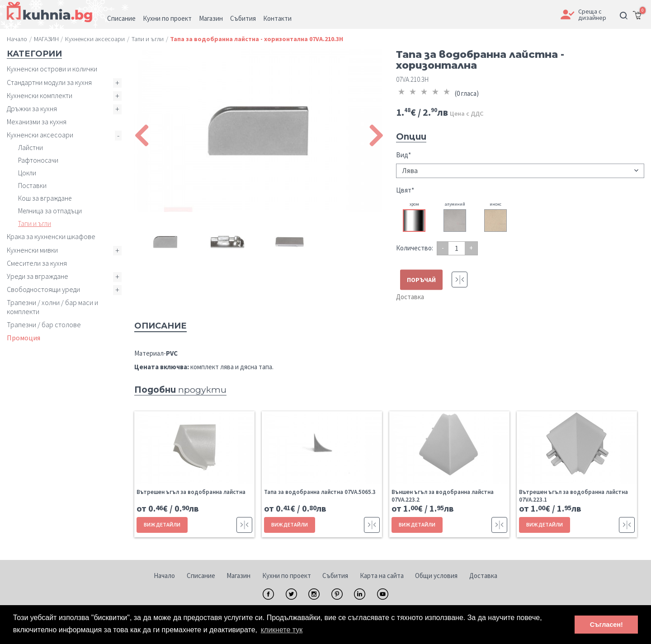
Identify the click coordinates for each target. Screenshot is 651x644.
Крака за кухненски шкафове (51, 236)
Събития (335, 576)
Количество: (415, 248)
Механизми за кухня (37, 122)
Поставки (32, 186)
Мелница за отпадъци (50, 211)
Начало (164, 576)
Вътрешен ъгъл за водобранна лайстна (191, 492)
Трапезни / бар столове (44, 324)
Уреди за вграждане (38, 276)
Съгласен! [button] (606, 625)
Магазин (238, 576)
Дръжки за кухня (32, 108)
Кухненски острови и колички (52, 69)
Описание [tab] (160, 326)
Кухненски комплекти (40, 95)
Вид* (403, 155)
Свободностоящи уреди (43, 289)
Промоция (24, 338)
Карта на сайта (382, 576)
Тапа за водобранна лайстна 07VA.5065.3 (320, 492)
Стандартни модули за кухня (49, 82)
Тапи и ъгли (35, 223)
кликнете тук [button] (282, 630)
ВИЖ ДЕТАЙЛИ (162, 524)
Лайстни (31, 148)
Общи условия (436, 576)
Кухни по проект (287, 576)
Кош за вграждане (45, 198)
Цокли (27, 173)
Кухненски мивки (32, 250)
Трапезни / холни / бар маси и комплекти (52, 307)
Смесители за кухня (37, 263)
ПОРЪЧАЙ (421, 280)
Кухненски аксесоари (40, 135)
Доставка (410, 297)
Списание (201, 576)
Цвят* (405, 190)
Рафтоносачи (38, 160)
